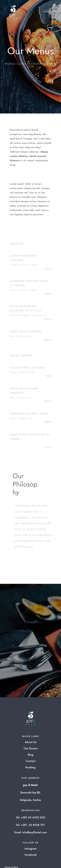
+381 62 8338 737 (33, 825)
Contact (30, 761)
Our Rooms (30, 748)
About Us (31, 742)
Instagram (31, 849)
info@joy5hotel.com (35, 832)
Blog (31, 755)
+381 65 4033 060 (33, 817)
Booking (30, 767)
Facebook (31, 855)
